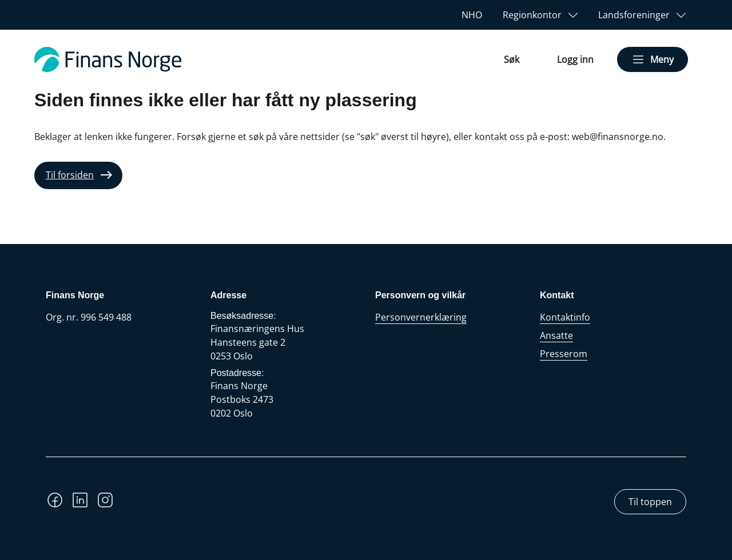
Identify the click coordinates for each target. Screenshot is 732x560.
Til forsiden (70, 175)
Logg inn (575, 59)
